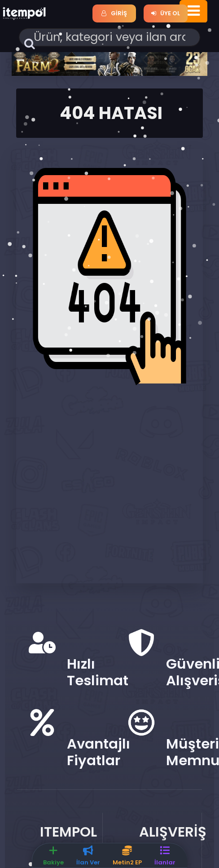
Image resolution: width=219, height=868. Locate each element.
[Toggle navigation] (194, 11)
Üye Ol (166, 13)
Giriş (114, 13)
